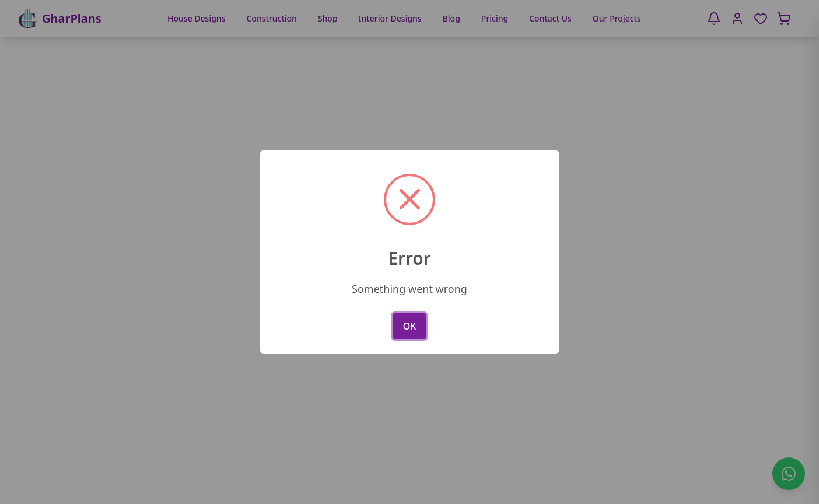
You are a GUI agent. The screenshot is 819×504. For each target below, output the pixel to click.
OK (410, 326)
